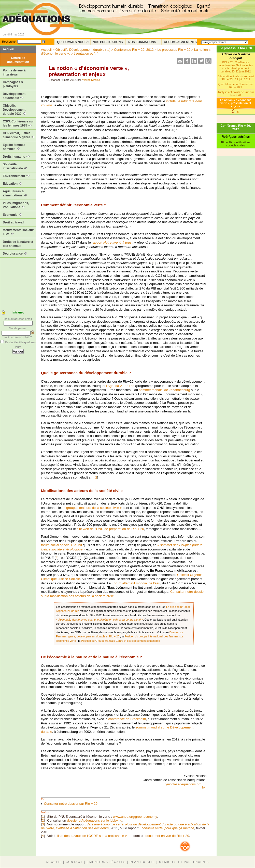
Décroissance (15, 254)
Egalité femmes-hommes (15, 147)
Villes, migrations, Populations (16, 205)
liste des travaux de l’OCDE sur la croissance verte (95, 836)
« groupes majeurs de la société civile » (93, 508)
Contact (74, 862)
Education (12, 184)
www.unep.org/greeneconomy (135, 817)
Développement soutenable (14, 96)
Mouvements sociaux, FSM (19, 232)
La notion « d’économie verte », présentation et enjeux (236, 103)
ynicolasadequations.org (183, 784)
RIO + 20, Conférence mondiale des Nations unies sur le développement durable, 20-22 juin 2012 (236, 67)
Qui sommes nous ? (73, 42)
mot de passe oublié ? (18, 337)
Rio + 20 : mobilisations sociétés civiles (236, 144)
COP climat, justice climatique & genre (19, 135)
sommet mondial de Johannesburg (165, 390)
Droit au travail (13, 222)
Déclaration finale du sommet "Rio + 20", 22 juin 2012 (236, 78)
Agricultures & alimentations (15, 193)
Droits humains (16, 157)
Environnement (16, 176)
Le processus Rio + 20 (236, 48)
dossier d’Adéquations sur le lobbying (95, 820)
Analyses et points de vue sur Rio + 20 (236, 94)
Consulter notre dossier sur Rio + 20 (71, 804)
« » (100, 620)
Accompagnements (180, 42)
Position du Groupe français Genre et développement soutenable (121, 641)
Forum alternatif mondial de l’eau (136, 583)
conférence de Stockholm (127, 719)
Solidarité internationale (15, 166)
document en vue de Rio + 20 (167, 836)
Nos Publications (108, 42)
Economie (12, 215)
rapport (112, 242)
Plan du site (142, 862)
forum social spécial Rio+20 (61, 545)
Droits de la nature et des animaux (18, 244)
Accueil (8, 49)
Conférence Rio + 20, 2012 (236, 128)
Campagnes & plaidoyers (13, 84)
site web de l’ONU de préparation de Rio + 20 (110, 529)
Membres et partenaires (184, 862)
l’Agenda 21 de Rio (120, 386)
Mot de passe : (18, 328)
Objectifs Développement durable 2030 (14, 110)
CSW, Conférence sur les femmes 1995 (18, 123)
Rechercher (9, 42)
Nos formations (142, 42)
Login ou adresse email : (18, 319)
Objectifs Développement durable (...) (83, 50)
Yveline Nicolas (91, 80)
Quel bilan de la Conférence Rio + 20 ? (236, 86)
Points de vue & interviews (14, 72)
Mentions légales (108, 862)
